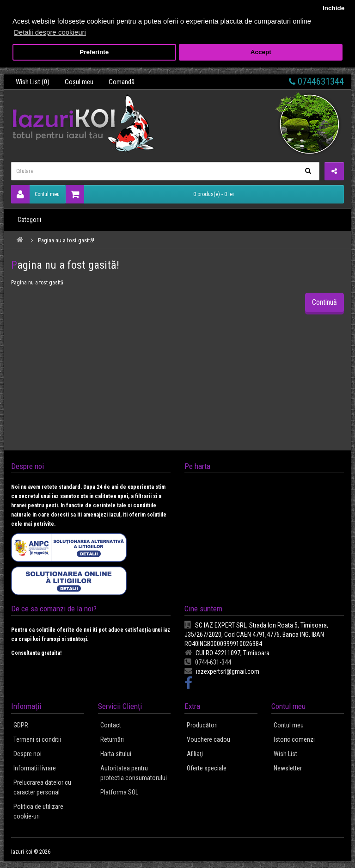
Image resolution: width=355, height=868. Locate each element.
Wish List (285, 754)
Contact (111, 725)
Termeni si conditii (37, 739)
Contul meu (35, 194)
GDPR (21, 725)
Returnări (112, 739)
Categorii (29, 220)
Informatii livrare (35, 768)
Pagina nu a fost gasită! (66, 240)
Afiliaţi (195, 754)
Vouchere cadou (208, 739)
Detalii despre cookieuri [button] (50, 32)
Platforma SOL (119, 792)
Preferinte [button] (94, 52)
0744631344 (316, 81)
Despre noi (28, 754)
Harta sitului (116, 754)
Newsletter (288, 768)
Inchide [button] (334, 8)
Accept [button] (261, 52)
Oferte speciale (207, 768)
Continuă (324, 302)
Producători (202, 725)
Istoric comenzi (294, 739)
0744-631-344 (208, 662)
